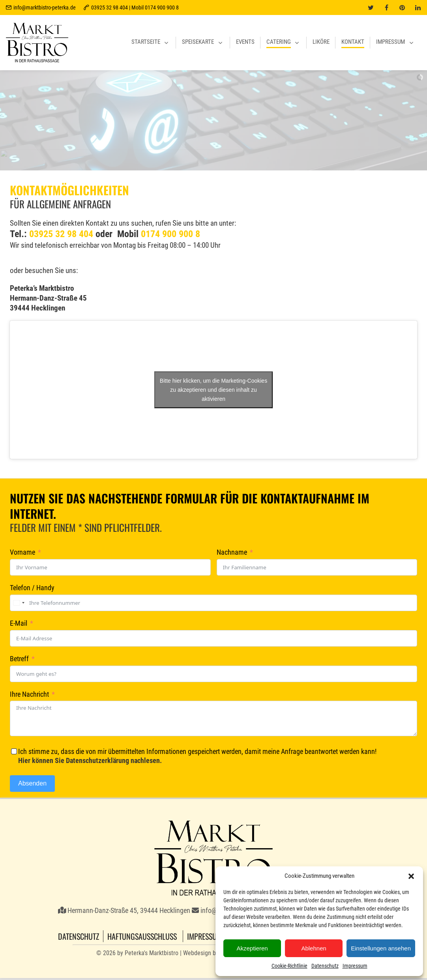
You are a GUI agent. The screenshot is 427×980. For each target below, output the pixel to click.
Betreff (19, 659)
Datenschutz (325, 966)
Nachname (232, 552)
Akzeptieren (252, 948)
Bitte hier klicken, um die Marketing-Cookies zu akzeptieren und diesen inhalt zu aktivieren (213, 389)
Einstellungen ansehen (381, 948)
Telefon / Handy (32, 588)
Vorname (22, 552)
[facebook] (386, 7)
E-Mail (19, 623)
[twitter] (371, 7)
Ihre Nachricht (29, 694)
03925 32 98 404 (61, 234)
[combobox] (19, 603)
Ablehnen (314, 948)
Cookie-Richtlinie (289, 966)
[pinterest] (402, 7)
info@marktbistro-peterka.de (45, 7)
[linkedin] (418, 7)
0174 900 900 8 (170, 234)
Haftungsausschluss (142, 936)
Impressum (355, 966)
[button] (411, 876)
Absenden (32, 783)
